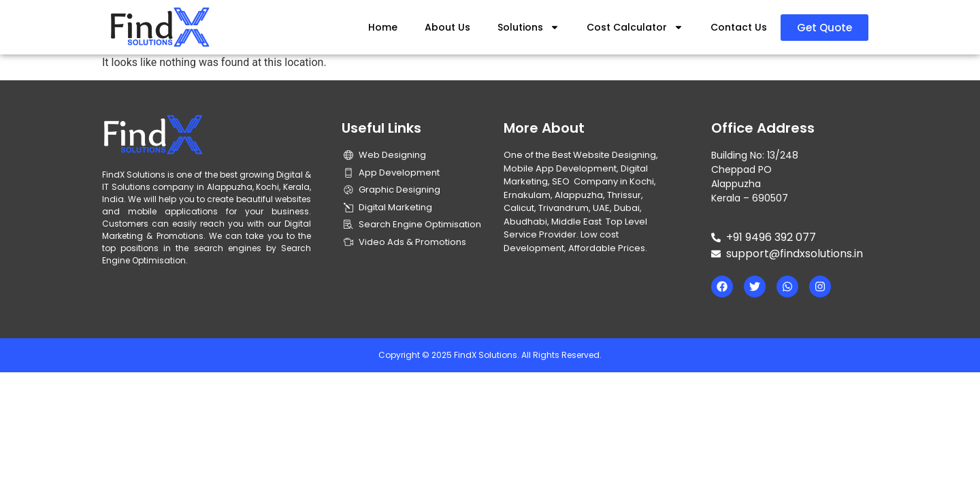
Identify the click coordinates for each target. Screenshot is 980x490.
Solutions (528, 27)
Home (383, 27)
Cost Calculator (635, 27)
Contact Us (739, 27)
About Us (447, 27)
